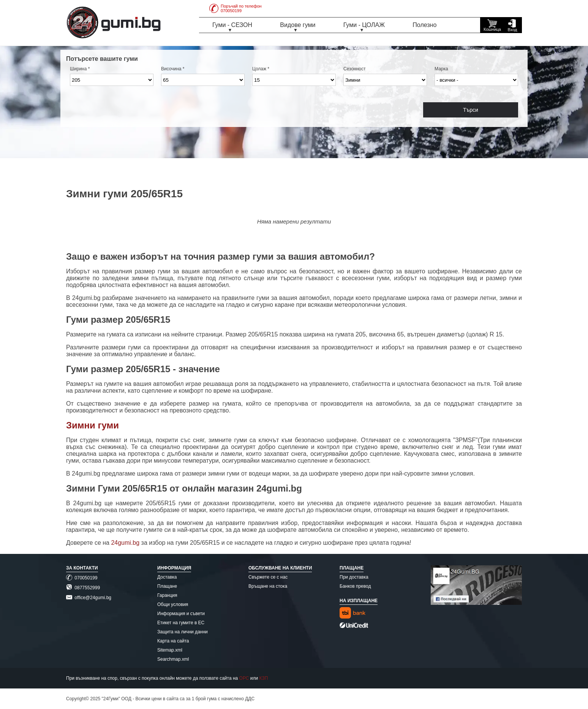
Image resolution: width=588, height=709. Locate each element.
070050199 (82, 578)
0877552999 (83, 588)
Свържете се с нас (268, 577)
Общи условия (173, 604)
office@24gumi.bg (89, 598)
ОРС (244, 678)
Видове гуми (298, 25)
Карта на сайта (173, 641)
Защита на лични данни (183, 632)
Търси (471, 110)
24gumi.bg (125, 543)
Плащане (167, 586)
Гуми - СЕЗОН (232, 25)
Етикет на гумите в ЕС (181, 623)
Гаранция (167, 595)
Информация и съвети (181, 614)
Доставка (167, 577)
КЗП (264, 678)
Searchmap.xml (173, 659)
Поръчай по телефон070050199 (236, 8)
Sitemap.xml (170, 650)
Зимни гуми (92, 425)
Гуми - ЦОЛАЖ (364, 25)
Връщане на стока (268, 586)
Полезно (424, 25)
